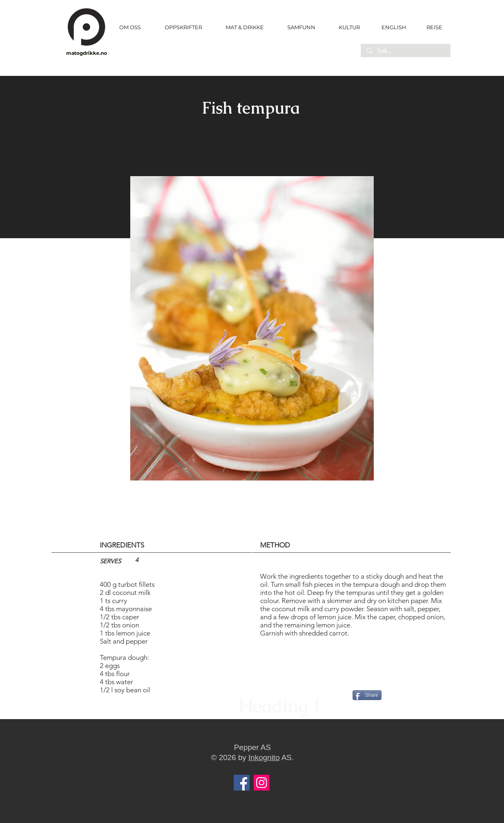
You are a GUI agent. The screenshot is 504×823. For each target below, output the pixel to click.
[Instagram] (262, 783)
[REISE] (432, 27)
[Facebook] (242, 783)
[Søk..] (405, 51)
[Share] (367, 695)
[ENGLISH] (393, 27)
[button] (183, 27)
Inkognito (264, 757)
